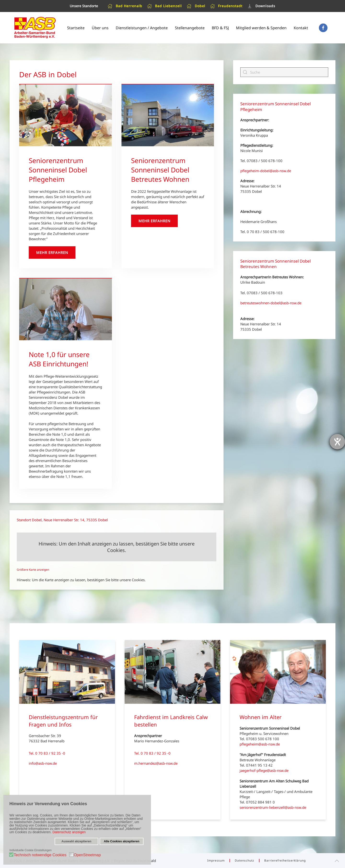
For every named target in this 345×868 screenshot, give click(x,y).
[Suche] (284, 72)
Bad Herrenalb (125, 6)
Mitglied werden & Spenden (261, 28)
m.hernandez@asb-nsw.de (156, 763)
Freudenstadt (226, 6)
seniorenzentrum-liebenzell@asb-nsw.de (273, 807)
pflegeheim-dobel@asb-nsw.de (266, 171)
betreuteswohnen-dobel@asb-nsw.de (271, 303)
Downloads (261, 6)
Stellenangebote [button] (190, 28)
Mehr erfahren (52, 252)
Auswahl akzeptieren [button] (77, 841)
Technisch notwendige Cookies (40, 855)
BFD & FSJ (220, 28)
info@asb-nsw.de (43, 763)
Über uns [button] (100, 28)
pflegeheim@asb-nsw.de (260, 744)
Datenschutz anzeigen (69, 832)
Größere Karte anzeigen (33, 570)
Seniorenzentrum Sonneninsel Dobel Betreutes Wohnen (160, 170)
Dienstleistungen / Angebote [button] (142, 28)
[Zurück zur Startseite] (35, 28)
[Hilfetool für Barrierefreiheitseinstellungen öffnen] (337, 442)
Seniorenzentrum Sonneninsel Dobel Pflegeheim (58, 170)
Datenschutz (244, 860)
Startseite (76, 28)
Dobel (196, 6)
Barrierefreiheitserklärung (285, 860)
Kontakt (301, 28)
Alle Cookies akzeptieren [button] (121, 841)
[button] (337, 861)
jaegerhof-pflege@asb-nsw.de (264, 770)
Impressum (216, 860)
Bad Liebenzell (165, 6)
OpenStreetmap (87, 855)
